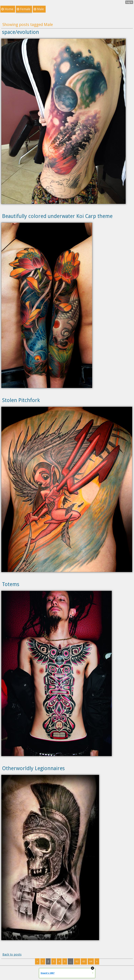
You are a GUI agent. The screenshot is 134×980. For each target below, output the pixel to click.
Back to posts (12, 954)
